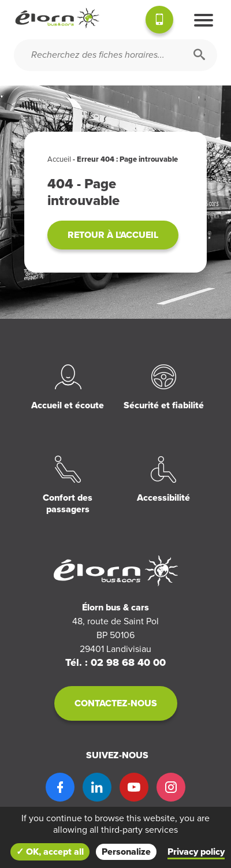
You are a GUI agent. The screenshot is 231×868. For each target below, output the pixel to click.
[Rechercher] (199, 55)
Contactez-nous (116, 703)
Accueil (59, 159)
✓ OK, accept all (50, 852)
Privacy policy (196, 852)
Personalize (126, 852)
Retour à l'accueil (113, 235)
